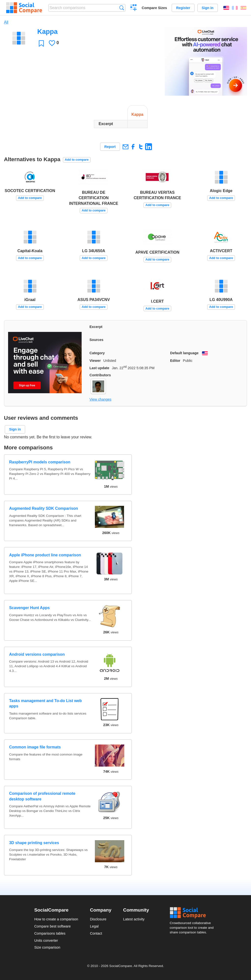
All (6, 22)
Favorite (41, 43)
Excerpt (96, 327)
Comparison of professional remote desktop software (42, 796)
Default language (184, 353)
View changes (100, 399)
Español (243, 8)
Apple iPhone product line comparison (45, 555)
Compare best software (53, 926)
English (226, 8)
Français (235, 8)
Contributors (100, 375)
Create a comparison (134, 8)
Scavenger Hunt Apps (29, 608)
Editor (175, 361)
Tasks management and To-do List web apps (45, 703)
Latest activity (134, 919)
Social (193, 913)
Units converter (46, 941)
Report (110, 147)
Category (97, 353)
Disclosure (98, 919)
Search (122, 8)
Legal (94, 926)
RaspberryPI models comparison (40, 462)
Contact (96, 933)
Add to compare (77, 160)
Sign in (208, 8)
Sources (96, 340)
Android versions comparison (37, 654)
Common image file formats (35, 747)
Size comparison (47, 947)
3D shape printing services (34, 843)
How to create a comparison (56, 919)
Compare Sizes (154, 8)
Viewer (95, 361)
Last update (99, 368)
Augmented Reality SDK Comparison (44, 508)
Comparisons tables (50, 933)
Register (183, 8)
